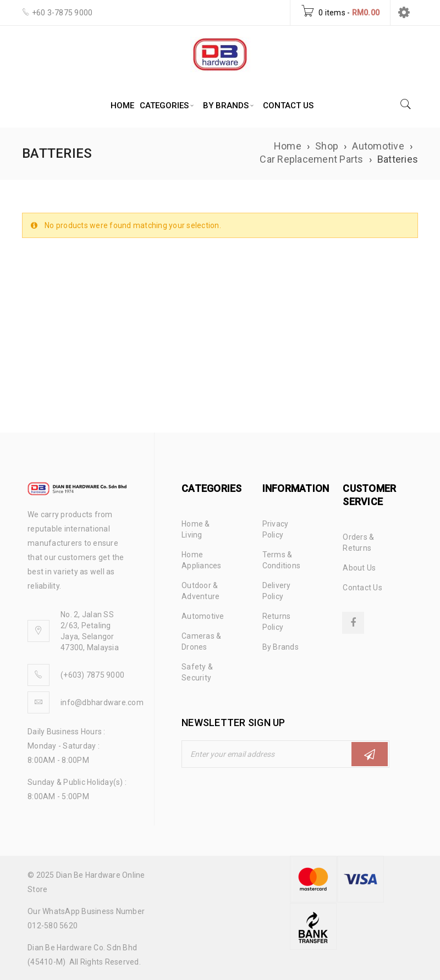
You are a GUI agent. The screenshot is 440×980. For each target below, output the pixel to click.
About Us (359, 568)
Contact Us (362, 588)
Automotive (378, 146)
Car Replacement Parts (311, 159)
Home (288, 146)
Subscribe (370, 754)
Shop (327, 146)
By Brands (280, 647)
